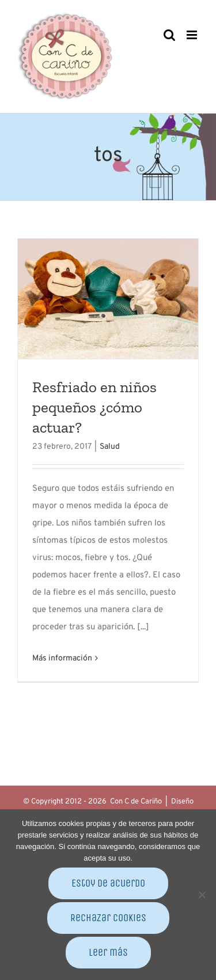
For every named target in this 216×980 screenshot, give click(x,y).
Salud (110, 447)
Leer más (108, 952)
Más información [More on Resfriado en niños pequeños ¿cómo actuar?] (62, 658)
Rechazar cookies (108, 918)
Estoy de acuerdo (108, 883)
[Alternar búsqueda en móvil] (169, 35)
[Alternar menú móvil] (193, 35)
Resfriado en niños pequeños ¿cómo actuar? (94, 407)
